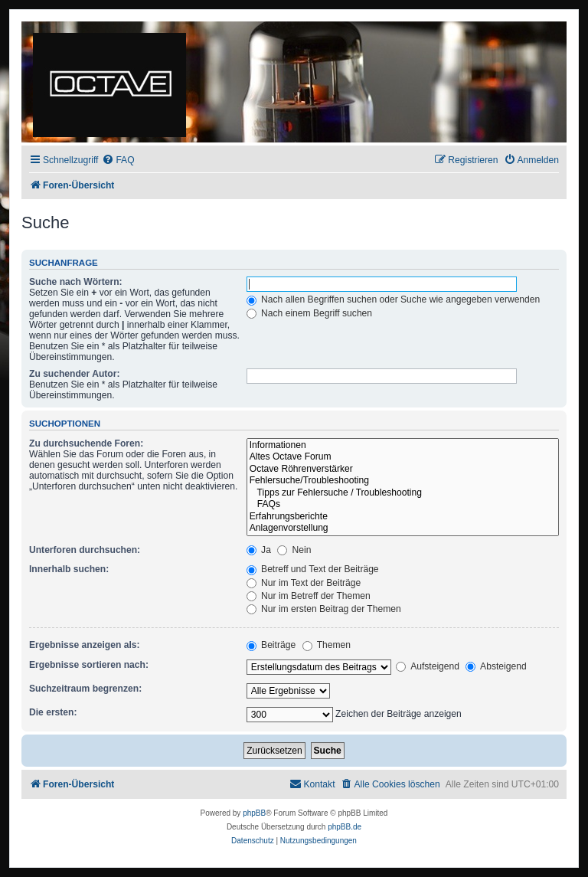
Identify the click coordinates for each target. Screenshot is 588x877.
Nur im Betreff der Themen (309, 596)
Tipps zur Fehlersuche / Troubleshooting (403, 493)
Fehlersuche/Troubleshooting (403, 481)
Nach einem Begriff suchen (309, 313)
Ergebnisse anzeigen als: (85, 645)
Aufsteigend (428, 666)
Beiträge (271, 645)
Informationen (403, 446)
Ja (259, 550)
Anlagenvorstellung (403, 528)
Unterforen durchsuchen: (85, 550)
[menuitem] (118, 160)
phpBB (254, 813)
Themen (327, 645)
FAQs (403, 505)
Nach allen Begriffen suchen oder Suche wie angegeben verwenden (394, 299)
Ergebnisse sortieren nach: (89, 665)
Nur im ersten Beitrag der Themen (324, 609)
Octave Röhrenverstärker (403, 470)
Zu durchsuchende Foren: (86, 443)
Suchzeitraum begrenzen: (85, 689)
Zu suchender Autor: (74, 374)
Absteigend (496, 666)
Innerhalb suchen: (69, 569)
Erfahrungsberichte (403, 517)
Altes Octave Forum (403, 457)
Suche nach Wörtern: (76, 282)
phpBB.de (345, 827)
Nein (294, 550)
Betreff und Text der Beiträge (313, 569)
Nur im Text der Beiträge (304, 583)
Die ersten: (53, 712)
